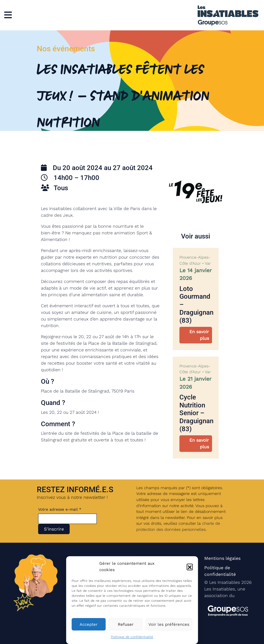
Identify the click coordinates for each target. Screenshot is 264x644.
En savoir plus (199, 335)
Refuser (126, 624)
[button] (190, 567)
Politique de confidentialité (132, 637)
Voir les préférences (169, 624)
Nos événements (66, 49)
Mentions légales (222, 558)
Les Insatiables (225, 582)
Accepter (89, 624)
